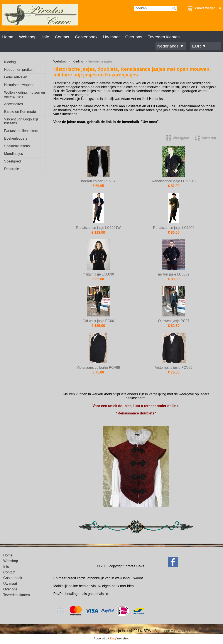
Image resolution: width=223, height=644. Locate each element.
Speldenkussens (17, 146)
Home (8, 37)
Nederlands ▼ (171, 46)
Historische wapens (19, 85)
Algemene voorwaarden (173, 631)
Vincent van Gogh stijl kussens (21, 121)
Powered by (112, 638)
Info (46, 37)
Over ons (134, 37)
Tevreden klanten (164, 37)
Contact (62, 37)
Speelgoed (13, 161)
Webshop (28, 37)
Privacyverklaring (208, 631)
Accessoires (14, 104)
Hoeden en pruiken (19, 70)
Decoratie (12, 169)
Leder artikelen (16, 77)
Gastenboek (86, 37)
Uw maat (111, 37)
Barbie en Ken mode (20, 112)
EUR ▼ (199, 46)
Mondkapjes (14, 154)
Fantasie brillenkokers (21, 131)
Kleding (10, 62)
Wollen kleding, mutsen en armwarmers (24, 94)
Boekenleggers (16, 138)
